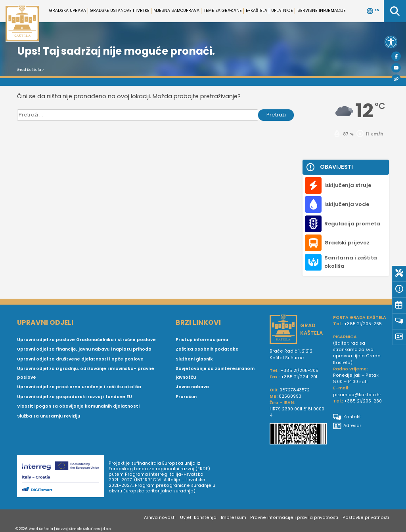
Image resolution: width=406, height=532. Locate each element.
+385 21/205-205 (300, 371)
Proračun (186, 397)
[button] (391, 42)
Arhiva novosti (160, 518)
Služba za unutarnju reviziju (49, 416)
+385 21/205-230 (363, 401)
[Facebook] (396, 56)
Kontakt (347, 417)
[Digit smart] (63, 477)
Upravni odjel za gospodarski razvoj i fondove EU (75, 397)
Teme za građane (223, 10)
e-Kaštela (257, 10)
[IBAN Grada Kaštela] (298, 435)
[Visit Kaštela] (396, 79)
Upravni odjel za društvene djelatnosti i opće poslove (80, 359)
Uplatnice (282, 10)
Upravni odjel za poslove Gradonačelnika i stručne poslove (86, 340)
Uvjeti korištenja (198, 518)
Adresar (347, 426)
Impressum (234, 518)
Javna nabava (192, 387)
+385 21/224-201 (299, 377)
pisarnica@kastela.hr (357, 395)
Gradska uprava (68, 10)
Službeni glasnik (194, 359)
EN (373, 11)
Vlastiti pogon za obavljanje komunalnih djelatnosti (78, 406)
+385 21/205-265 (363, 324)
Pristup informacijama (202, 340)
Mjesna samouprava (176, 10)
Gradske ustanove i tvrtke (120, 10)
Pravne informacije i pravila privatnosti (294, 518)
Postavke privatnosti (366, 518)
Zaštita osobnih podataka (207, 349)
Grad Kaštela (29, 70)
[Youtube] (396, 68)
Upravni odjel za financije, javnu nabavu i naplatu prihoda (84, 349)
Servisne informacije (322, 10)
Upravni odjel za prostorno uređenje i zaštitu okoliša (79, 387)
